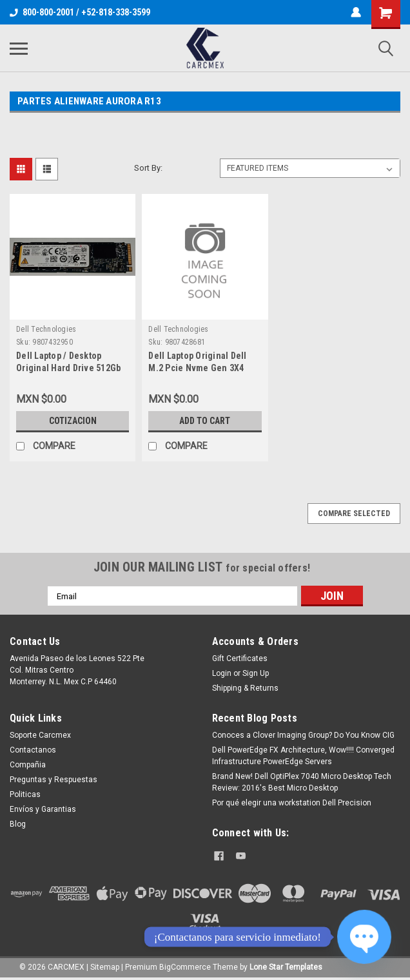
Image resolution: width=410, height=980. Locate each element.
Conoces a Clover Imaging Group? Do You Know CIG (303, 735)
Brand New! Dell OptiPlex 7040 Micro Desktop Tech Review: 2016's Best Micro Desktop (302, 782)
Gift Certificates (240, 658)
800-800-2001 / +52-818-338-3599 (80, 12)
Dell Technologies (46, 329)
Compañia (28, 765)
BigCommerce (185, 967)
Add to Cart (205, 421)
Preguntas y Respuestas (54, 780)
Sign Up (256, 673)
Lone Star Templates (286, 967)
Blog (18, 824)
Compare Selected (354, 514)
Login (222, 673)
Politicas (25, 794)
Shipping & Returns (245, 688)
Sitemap (105, 967)
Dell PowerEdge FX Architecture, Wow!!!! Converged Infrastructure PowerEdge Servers (303, 756)
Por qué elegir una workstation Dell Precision (292, 803)
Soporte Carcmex (40, 735)
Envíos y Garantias (43, 809)
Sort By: (148, 168)
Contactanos (33, 750)
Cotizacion (73, 421)
